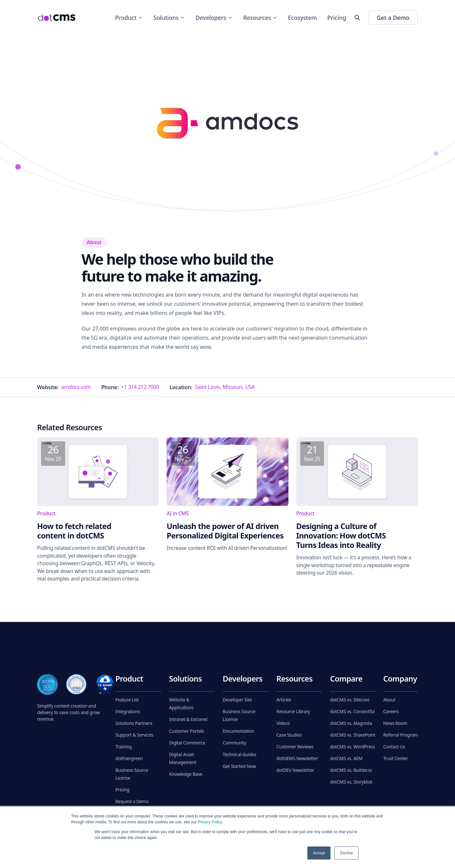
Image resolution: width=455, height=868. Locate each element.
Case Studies (289, 735)
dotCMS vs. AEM (346, 758)
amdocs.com (76, 387)
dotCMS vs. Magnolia (351, 723)
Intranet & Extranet (188, 719)
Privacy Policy (210, 822)
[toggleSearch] (357, 18)
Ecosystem (302, 18)
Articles (284, 700)
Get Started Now (239, 766)
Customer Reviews (295, 747)
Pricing (337, 18)
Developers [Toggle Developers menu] (214, 18)
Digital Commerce (187, 743)
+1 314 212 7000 (140, 387)
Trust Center (396, 758)
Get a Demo (393, 18)
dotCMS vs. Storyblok (351, 782)
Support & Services (134, 735)
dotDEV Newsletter (295, 770)
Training (124, 747)
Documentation (238, 731)
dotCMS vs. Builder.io (351, 770)
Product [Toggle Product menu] (129, 18)
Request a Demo (132, 802)
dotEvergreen (129, 758)
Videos (283, 723)
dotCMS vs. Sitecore (350, 700)
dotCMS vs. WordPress (353, 747)
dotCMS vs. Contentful (352, 712)
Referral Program (401, 735)
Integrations (128, 712)
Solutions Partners (134, 723)
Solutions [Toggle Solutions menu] (169, 18)
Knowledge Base (186, 774)
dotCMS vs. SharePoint (353, 735)
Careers (391, 712)
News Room (395, 723)
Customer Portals (187, 731)
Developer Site (237, 700)
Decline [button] (346, 853)
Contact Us (394, 747)
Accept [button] (319, 853)
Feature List (127, 700)
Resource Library (293, 712)
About (389, 700)
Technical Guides (239, 755)
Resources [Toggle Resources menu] (260, 18)
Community (234, 743)
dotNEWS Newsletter (297, 758)
